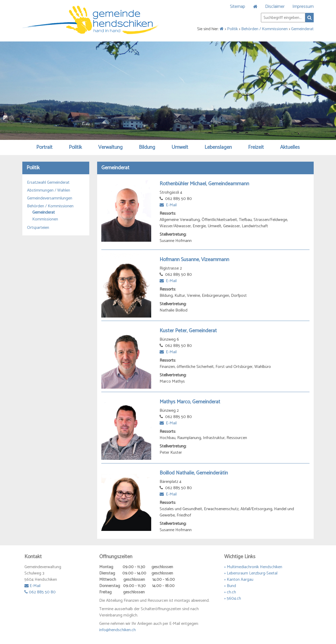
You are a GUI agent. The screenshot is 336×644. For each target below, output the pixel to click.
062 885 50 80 (40, 592)
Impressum (303, 7)
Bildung (147, 147)
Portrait (44, 147)
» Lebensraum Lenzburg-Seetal (251, 573)
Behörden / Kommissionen (264, 29)
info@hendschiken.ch (117, 630)
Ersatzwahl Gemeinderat (48, 183)
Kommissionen (45, 219)
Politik (232, 29)
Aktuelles (290, 147)
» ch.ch (230, 592)
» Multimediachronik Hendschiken (253, 567)
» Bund (230, 586)
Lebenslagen (218, 147)
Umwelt (180, 147)
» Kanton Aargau (239, 580)
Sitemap (238, 7)
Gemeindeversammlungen (50, 198)
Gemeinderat (302, 29)
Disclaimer (275, 7)
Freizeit (256, 147)
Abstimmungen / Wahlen (49, 191)
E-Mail (168, 205)
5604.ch (234, 598)
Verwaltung (110, 147)
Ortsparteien (38, 228)
